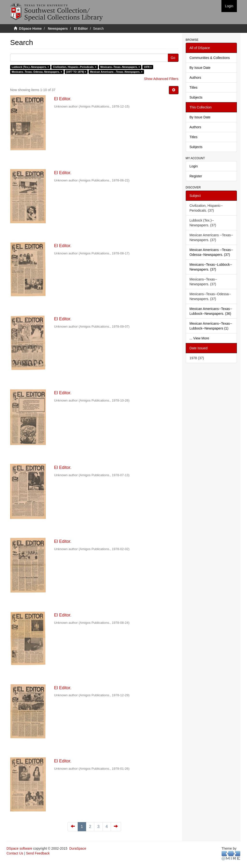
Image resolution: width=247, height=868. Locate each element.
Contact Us (15, 853)
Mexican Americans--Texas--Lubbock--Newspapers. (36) (211, 311)
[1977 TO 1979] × (76, 72)
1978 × (148, 67)
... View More (199, 338)
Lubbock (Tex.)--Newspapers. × (30, 67)
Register (196, 176)
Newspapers (58, 29)
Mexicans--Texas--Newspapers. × (120, 67)
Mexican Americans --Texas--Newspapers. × (116, 72)
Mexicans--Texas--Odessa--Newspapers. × (37, 72)
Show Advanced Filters (161, 79)
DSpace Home (30, 29)
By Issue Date (200, 68)
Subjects (196, 97)
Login (194, 166)
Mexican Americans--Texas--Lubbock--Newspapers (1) (211, 326)
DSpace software (19, 848)
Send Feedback (38, 853)
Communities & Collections (210, 58)
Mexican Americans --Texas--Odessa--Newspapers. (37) (211, 252)
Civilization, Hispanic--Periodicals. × (75, 67)
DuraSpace (78, 848)
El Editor (81, 29)
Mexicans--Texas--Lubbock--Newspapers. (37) (211, 267)
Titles (194, 87)
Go (173, 58)
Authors (195, 78)
